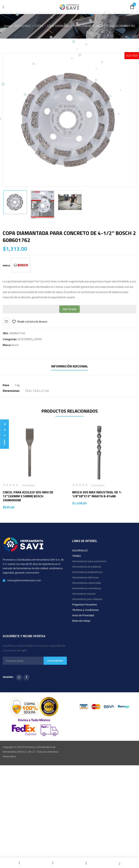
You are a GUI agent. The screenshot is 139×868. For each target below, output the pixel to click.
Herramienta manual (84, 594)
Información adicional (70, 366)
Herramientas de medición (87, 567)
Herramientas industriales (87, 583)
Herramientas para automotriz (89, 561)
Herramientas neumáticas (87, 588)
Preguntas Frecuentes (85, 605)
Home (7, 26)
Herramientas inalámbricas (87, 572)
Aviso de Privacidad (83, 615)
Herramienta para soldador (87, 599)
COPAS (39, 26)
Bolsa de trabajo (81, 621)
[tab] (70, 367)
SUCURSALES (80, 550)
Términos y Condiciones (85, 610)
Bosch (15, 345)
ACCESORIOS (23, 26)
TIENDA (77, 556)
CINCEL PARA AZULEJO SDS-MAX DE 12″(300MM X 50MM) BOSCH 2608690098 (28, 496)
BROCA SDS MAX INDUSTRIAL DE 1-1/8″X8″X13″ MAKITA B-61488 (97, 494)
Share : (4, 442)
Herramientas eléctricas (85, 578)
